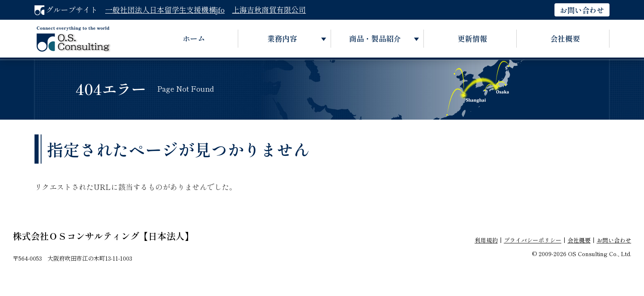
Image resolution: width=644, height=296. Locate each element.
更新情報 (472, 38)
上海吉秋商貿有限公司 (269, 9)
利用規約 (486, 240)
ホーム (194, 38)
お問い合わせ (582, 10)
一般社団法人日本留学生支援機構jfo (165, 9)
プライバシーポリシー (533, 240)
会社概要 (565, 38)
